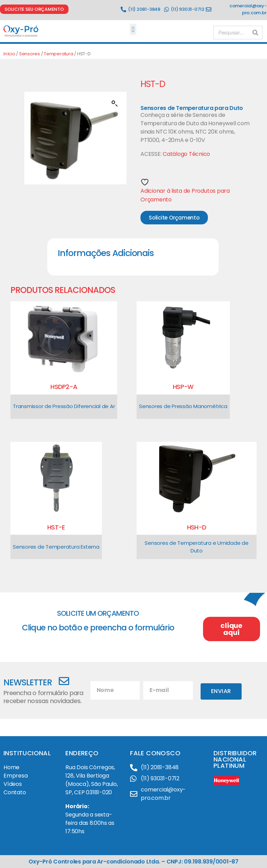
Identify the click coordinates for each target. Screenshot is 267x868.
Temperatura (58, 54)
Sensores (30, 54)
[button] (133, 29)
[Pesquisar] (255, 31)
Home (11, 767)
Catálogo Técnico (186, 154)
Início (9, 54)
